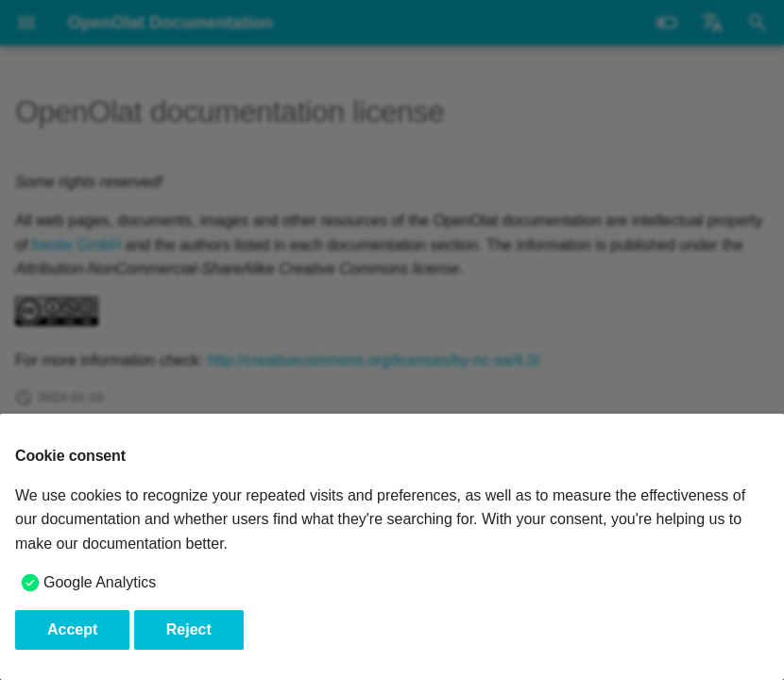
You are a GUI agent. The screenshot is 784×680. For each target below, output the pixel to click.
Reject (189, 629)
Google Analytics (100, 582)
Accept (72, 629)
